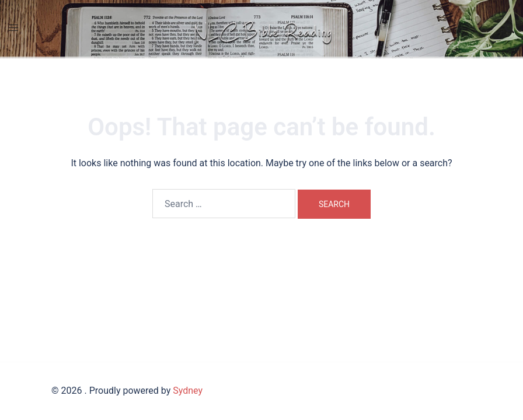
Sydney (188, 391)
